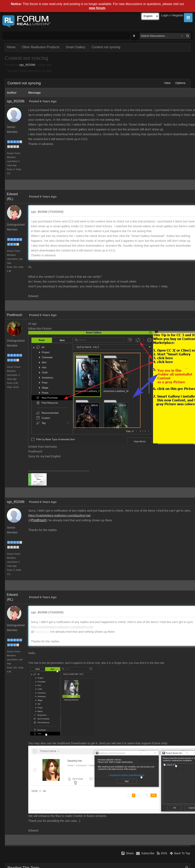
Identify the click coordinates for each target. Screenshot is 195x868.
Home (11, 47)
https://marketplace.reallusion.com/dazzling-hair (60, 515)
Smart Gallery (75, 47)
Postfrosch (15, 315)
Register (178, 15)
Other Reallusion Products (41, 47)
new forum (97, 8)
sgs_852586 (27, 65)
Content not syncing (106, 47)
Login (165, 15)
